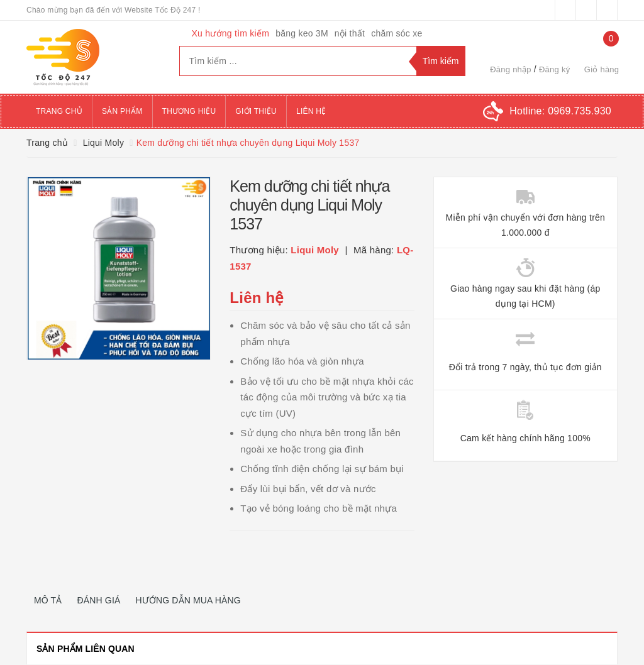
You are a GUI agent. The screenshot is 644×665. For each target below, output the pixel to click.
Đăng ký (554, 69)
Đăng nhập (511, 69)
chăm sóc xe (397, 33)
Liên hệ (311, 111)
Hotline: (560, 111)
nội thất (350, 33)
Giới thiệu (256, 111)
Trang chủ (59, 111)
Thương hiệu (189, 111)
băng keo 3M (302, 33)
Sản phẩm (122, 111)
